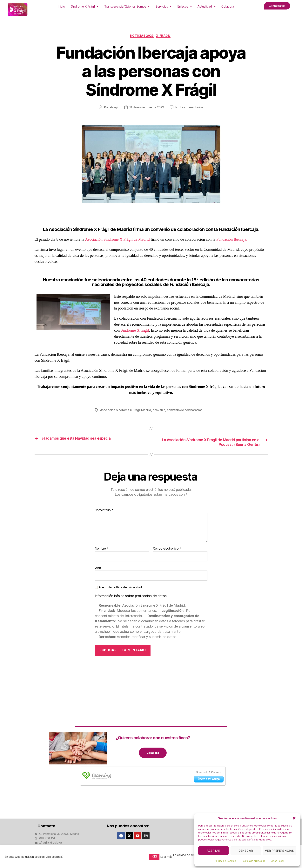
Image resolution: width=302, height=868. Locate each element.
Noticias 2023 (142, 36)
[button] (294, 818)
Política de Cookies (225, 861)
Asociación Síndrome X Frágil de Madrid (117, 240)
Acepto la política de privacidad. (119, 588)
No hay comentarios (190, 108)
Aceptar (213, 851)
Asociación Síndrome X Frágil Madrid (126, 411)
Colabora (228, 6)
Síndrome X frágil (135, 331)
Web (98, 569)
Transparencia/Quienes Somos (127, 6)
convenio (161, 411)
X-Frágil (165, 36)
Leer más (166, 857)
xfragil (113, 108)
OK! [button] (154, 856)
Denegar (246, 851)
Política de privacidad (254, 861)
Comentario (104, 511)
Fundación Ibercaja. (232, 240)
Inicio (61, 6)
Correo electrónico (167, 550)
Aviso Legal (278, 861)
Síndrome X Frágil (85, 6)
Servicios (164, 6)
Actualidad (207, 6)
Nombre (102, 550)
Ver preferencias (279, 851)
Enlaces (185, 6)
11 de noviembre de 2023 (147, 108)
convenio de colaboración (188, 411)
